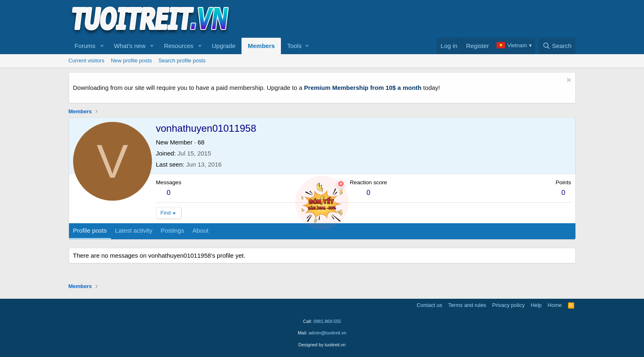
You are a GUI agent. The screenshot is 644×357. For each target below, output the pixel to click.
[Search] (557, 46)
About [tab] (200, 230)
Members (261, 46)
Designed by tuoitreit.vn (322, 345)
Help (536, 305)
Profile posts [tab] (90, 230)
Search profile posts (182, 61)
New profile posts (131, 61)
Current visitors (86, 61)
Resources (179, 46)
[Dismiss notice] (568, 81)
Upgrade (224, 46)
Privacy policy (508, 305)
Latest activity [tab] (134, 230)
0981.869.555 (327, 321)
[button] (102, 46)
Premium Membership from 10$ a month (363, 88)
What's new (130, 46)
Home (555, 305)
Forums (85, 46)
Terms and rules (467, 305)
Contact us (429, 305)
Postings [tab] (172, 230)
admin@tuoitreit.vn (327, 333)
